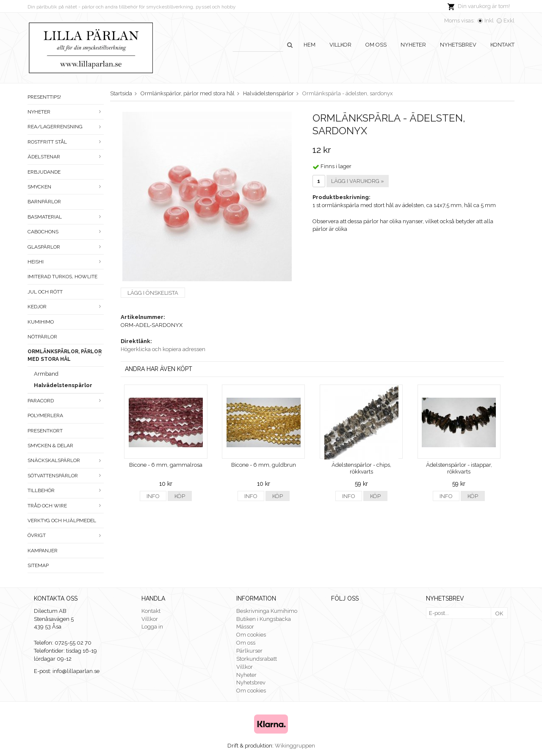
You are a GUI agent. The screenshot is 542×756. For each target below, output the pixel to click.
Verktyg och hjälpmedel (62, 521)
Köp (180, 496)
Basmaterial (66, 217)
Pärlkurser (249, 651)
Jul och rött (45, 292)
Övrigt (66, 535)
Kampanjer (43, 551)
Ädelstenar (66, 157)
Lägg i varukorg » (358, 181)
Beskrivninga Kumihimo (267, 611)
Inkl (489, 21)
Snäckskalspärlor (66, 460)
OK (499, 613)
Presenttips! (44, 97)
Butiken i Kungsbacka (264, 619)
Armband (46, 374)
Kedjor (66, 307)
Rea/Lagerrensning (66, 127)
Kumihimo (41, 322)
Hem (310, 45)
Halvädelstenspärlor (63, 385)
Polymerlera (45, 415)
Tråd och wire (66, 506)
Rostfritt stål (66, 142)
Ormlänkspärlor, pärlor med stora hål (66, 355)
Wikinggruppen (295, 746)
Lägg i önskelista (153, 293)
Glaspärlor (66, 247)
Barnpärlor (44, 202)
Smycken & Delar (50, 446)
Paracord (66, 401)
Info (153, 496)
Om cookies (251, 635)
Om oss (376, 45)
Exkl (509, 21)
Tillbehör (66, 490)
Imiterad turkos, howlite (62, 277)
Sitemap (38, 565)
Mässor (245, 627)
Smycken (66, 187)
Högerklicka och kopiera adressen (163, 349)
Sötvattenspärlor (66, 476)
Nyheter (413, 45)
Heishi (66, 262)
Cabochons (66, 232)
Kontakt (502, 45)
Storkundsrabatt (257, 659)
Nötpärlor (42, 337)
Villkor (340, 45)
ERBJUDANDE (44, 172)
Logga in (152, 627)
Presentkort (45, 431)
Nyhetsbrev (458, 45)
